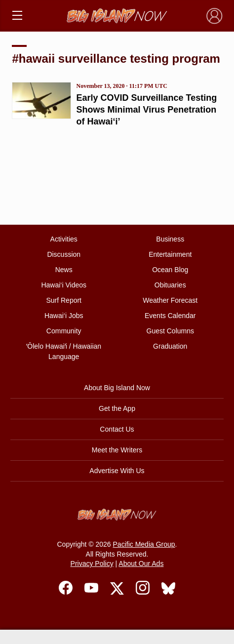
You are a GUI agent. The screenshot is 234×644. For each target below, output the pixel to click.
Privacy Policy (92, 563)
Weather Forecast (170, 300)
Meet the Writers (117, 450)
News (64, 270)
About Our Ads (141, 563)
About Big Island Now (117, 388)
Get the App (117, 408)
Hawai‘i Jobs (64, 316)
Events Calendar (170, 316)
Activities (64, 239)
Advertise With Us (117, 471)
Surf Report (64, 300)
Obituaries (170, 285)
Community (64, 331)
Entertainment (170, 254)
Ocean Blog (170, 270)
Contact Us (117, 429)
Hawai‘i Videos (64, 285)
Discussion (64, 254)
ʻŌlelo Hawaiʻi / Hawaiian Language (64, 351)
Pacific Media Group (144, 544)
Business (170, 239)
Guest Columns (170, 331)
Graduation (170, 346)
